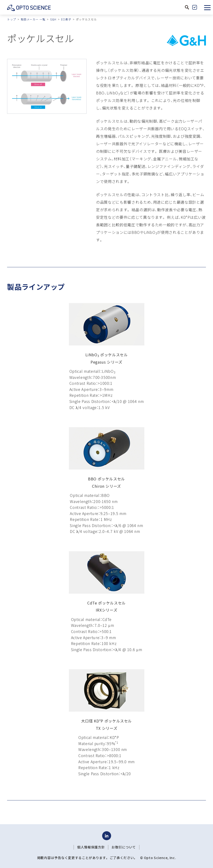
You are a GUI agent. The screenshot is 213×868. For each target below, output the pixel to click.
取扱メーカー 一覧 (33, 19)
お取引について (124, 847)
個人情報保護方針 (91, 847)
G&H (53, 19)
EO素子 (66, 19)
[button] (207, 7)
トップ (12, 19)
